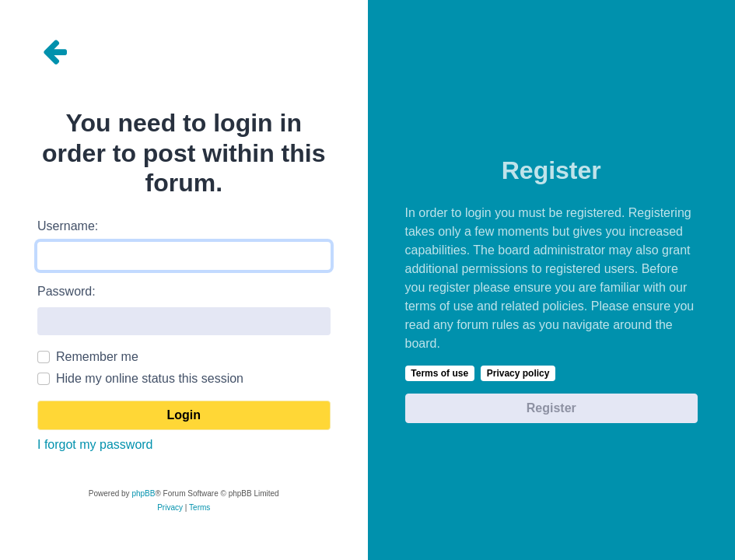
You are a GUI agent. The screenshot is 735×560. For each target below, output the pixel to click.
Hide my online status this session (150, 378)
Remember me (97, 357)
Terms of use (439, 373)
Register (551, 408)
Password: (66, 291)
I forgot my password (95, 444)
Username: (68, 226)
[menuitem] (170, 508)
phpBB (143, 493)
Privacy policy (518, 373)
